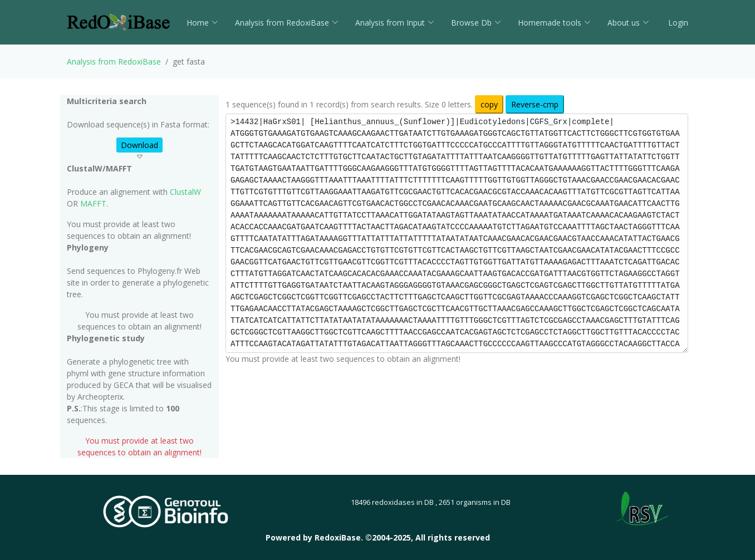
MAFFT (93, 203)
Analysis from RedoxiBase (114, 62)
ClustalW (185, 192)
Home (202, 23)
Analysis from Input (395, 23)
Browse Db (476, 23)
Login (677, 23)
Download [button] (139, 145)
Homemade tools (554, 23)
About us (628, 23)
